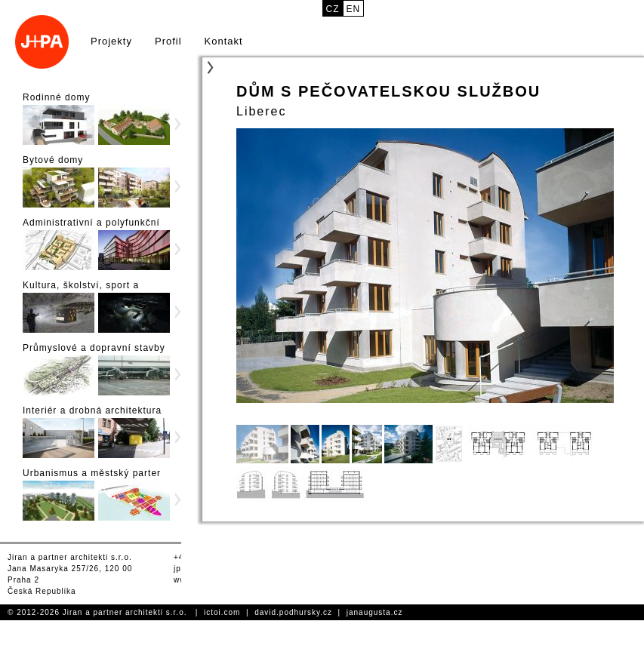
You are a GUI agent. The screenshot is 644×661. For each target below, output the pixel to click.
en (354, 9)
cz (333, 9)
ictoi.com (222, 612)
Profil (168, 41)
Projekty (111, 41)
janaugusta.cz (375, 612)
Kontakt (224, 41)
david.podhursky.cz (293, 612)
